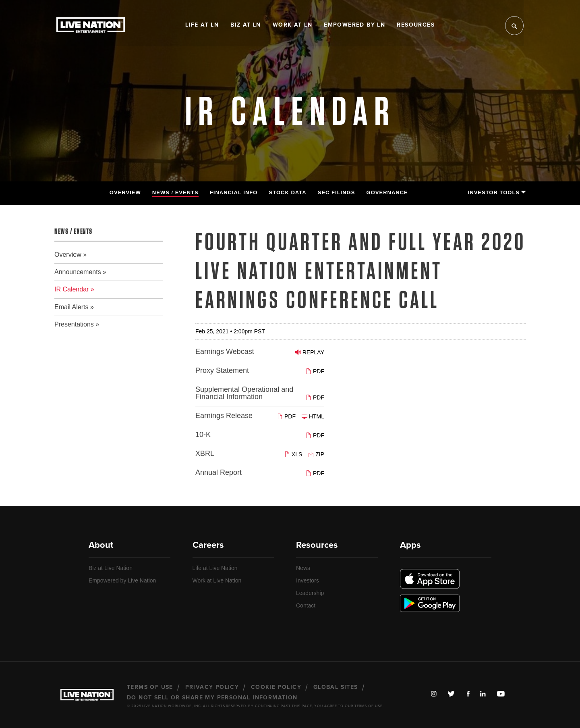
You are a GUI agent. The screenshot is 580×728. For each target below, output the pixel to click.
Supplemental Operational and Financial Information (244, 393)
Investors (308, 580)
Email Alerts (71, 307)
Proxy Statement (222, 370)
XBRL (205, 453)
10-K (203, 435)
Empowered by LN (354, 25)
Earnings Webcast (225, 352)
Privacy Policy (212, 687)
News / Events (175, 192)
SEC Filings (337, 192)
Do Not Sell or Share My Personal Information (212, 698)
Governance (387, 192)
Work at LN (292, 25)
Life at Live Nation (215, 568)
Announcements (78, 272)
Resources (416, 25)
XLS (293, 454)
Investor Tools (497, 192)
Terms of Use (150, 687)
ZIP (316, 454)
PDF (315, 371)
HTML (313, 416)
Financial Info (234, 192)
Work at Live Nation (217, 580)
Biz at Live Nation (111, 568)
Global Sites (336, 687)
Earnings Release (224, 416)
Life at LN (202, 25)
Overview (125, 192)
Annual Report (219, 472)
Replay (310, 352)
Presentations (74, 324)
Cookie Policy (276, 687)
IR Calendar (71, 289)
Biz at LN (246, 25)
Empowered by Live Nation (122, 580)
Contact (306, 605)
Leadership (310, 593)
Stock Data (288, 192)
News (303, 568)
